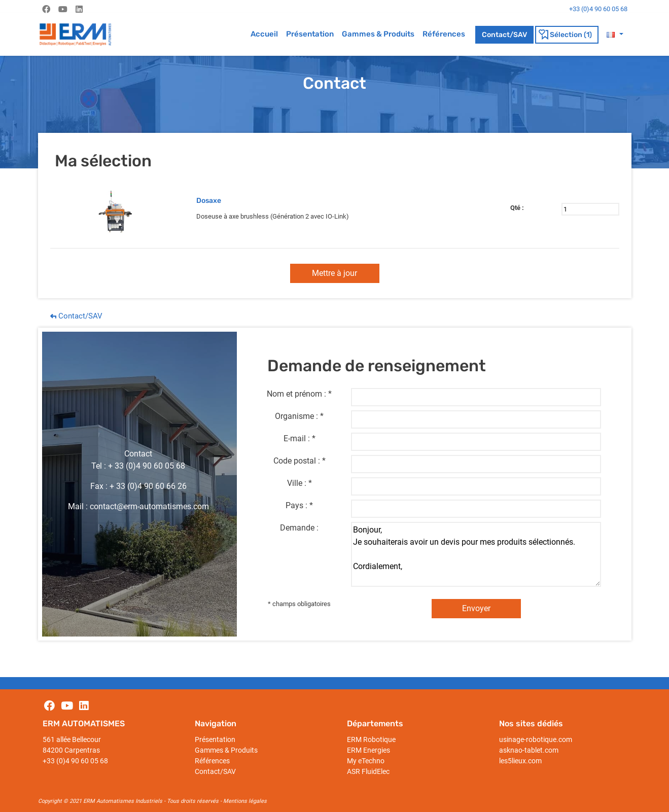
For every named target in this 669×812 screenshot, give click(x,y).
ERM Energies (368, 750)
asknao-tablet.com (529, 750)
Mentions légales (245, 801)
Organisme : (296, 416)
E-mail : (297, 438)
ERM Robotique (371, 739)
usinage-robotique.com (536, 739)
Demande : (299, 528)
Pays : (296, 505)
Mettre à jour (334, 273)
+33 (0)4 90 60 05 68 (75, 761)
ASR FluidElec (368, 771)
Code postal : (297, 461)
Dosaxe (209, 201)
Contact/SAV (504, 35)
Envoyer (476, 608)
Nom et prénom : (296, 394)
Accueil (264, 34)
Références (444, 34)
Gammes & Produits (378, 34)
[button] (615, 34)
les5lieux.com (520, 761)
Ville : (297, 483)
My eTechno (366, 761)
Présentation (310, 34)
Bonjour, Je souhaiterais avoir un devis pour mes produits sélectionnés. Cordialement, (476, 554)
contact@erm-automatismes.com (149, 506)
